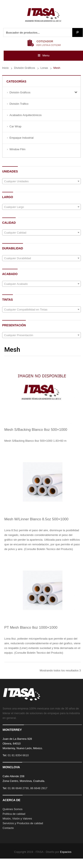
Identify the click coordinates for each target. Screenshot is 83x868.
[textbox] (41, 181)
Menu (43, 55)
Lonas (44, 68)
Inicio (5, 68)
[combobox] (41, 181)
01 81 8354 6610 (18, 755)
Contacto (8, 828)
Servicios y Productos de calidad (23, 823)
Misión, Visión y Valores (17, 819)
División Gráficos (25, 68)
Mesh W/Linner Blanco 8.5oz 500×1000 (36, 519)
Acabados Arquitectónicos (26, 115)
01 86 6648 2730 (18, 788)
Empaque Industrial (22, 138)
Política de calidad (14, 814)
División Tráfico (19, 104)
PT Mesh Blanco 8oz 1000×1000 (31, 627)
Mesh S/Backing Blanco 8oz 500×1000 (36, 430)
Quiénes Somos (13, 809)
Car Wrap (15, 126)
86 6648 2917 (39, 788)
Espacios (66, 852)
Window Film (17, 149)
